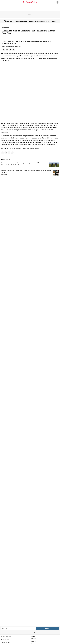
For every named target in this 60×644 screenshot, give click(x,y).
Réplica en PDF (6, 642)
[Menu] (2, 2)
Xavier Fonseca (5, 165)
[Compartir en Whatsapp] (4, 50)
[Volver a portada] (30, 2)
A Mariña (24, 149)
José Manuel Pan (5, 174)
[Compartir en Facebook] (10, 50)
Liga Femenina (30, 149)
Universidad (18, 149)
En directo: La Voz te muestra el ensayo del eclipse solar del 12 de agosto (23, 163)
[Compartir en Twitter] (14, 50)
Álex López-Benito (14, 165)
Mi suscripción (5, 640)
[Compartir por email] (7, 50)
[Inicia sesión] (57, 2)
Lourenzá (37, 149)
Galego (34, 632)
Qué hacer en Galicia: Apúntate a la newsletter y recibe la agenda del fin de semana (31, 21)
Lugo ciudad (12, 149)
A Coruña (34, 639)
